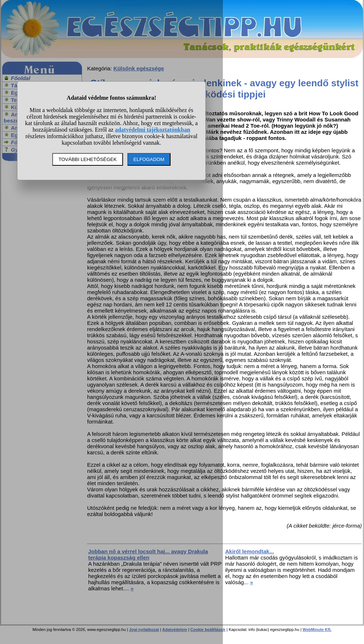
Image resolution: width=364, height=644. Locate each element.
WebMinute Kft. (317, 629)
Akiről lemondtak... (250, 551)
